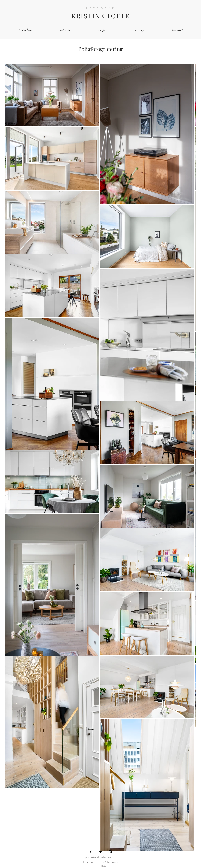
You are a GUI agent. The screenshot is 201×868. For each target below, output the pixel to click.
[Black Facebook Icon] (91, 852)
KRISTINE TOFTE (100, 16)
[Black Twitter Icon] (100, 852)
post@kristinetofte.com (100, 857)
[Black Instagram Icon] (110, 852)
